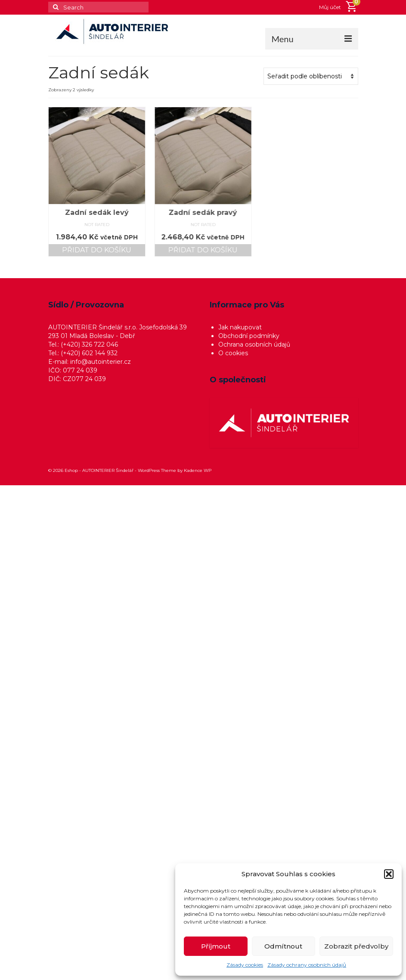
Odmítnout (283, 946)
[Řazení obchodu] (311, 76)
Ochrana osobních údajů (254, 344)
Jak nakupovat (240, 327)
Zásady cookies (245, 965)
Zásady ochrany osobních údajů (307, 965)
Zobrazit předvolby (356, 946)
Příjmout (216, 946)
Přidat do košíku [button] (97, 250)
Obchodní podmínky (249, 336)
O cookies (233, 353)
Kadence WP (198, 470)
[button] (389, 874)
